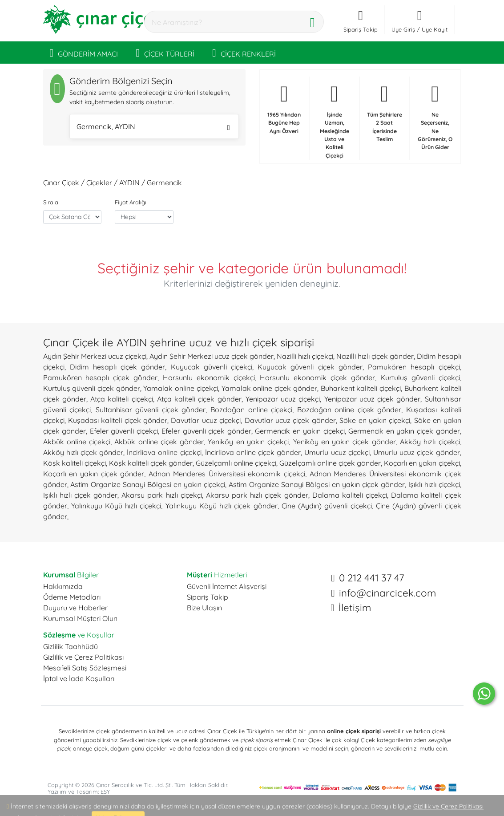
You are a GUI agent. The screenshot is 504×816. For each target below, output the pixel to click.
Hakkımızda (63, 586)
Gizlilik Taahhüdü (71, 646)
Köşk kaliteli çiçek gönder (151, 463)
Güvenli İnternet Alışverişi (227, 586)
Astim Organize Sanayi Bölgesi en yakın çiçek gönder (317, 484)
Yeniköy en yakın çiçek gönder (345, 442)
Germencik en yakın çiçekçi (300, 431)
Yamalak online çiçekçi (180, 388)
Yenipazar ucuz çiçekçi (283, 399)
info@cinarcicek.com (387, 593)
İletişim (355, 608)
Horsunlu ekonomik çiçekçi (209, 378)
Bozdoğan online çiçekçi (251, 410)
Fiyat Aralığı (131, 202)
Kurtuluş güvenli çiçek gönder (92, 388)
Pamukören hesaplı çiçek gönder (101, 378)
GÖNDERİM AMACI (84, 53)
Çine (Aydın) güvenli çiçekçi (327, 506)
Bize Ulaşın (204, 608)
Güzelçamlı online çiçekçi (236, 463)
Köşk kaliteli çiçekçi (75, 463)
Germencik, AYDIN (153, 128)
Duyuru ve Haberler (75, 608)
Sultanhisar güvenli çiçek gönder (151, 410)
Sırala (51, 202)
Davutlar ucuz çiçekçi (206, 420)
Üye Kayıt (435, 29)
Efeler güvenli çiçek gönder (206, 431)
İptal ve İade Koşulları (79, 678)
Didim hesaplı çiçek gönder (118, 367)
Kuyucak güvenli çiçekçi (212, 367)
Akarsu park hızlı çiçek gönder (257, 495)
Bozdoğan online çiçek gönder (349, 410)
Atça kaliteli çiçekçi (122, 399)
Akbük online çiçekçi (77, 442)
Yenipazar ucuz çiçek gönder (373, 399)
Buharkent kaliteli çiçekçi (361, 388)
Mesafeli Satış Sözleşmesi (85, 668)
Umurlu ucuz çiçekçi (337, 452)
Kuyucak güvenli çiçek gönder (310, 367)
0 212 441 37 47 (371, 578)
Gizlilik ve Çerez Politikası (83, 657)
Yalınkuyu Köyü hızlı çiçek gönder (222, 506)
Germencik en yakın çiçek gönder (404, 431)
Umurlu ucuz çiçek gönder (417, 452)
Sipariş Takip (208, 597)
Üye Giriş (403, 29)
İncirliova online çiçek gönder (253, 452)
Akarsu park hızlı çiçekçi (162, 495)
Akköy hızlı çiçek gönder (83, 452)
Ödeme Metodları (72, 597)
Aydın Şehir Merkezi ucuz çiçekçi (95, 356)
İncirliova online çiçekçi (164, 452)
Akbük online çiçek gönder (159, 442)
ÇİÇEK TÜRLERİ (165, 53)
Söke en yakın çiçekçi (375, 420)
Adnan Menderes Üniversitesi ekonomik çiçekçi (227, 474)
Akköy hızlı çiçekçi (430, 442)
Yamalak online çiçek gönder (269, 388)
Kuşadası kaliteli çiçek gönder (118, 420)
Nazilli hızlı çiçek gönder (375, 356)
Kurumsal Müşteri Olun (80, 618)
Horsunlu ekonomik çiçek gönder (317, 378)
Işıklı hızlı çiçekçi (434, 484)
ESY (105, 792)
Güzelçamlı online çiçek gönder (330, 463)
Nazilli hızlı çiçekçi (305, 356)
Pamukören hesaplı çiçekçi (414, 367)
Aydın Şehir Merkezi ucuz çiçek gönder (212, 356)
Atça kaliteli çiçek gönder (199, 399)
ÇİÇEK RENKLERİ (244, 53)
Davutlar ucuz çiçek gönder (290, 420)
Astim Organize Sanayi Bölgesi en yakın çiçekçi (148, 484)
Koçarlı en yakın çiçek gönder (94, 474)
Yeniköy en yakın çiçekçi (248, 442)
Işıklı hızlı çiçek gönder (81, 495)
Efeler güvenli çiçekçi (124, 431)
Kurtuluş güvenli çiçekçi (420, 378)
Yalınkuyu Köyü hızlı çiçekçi (116, 506)
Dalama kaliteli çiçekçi (350, 495)
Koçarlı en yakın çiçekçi (422, 463)
